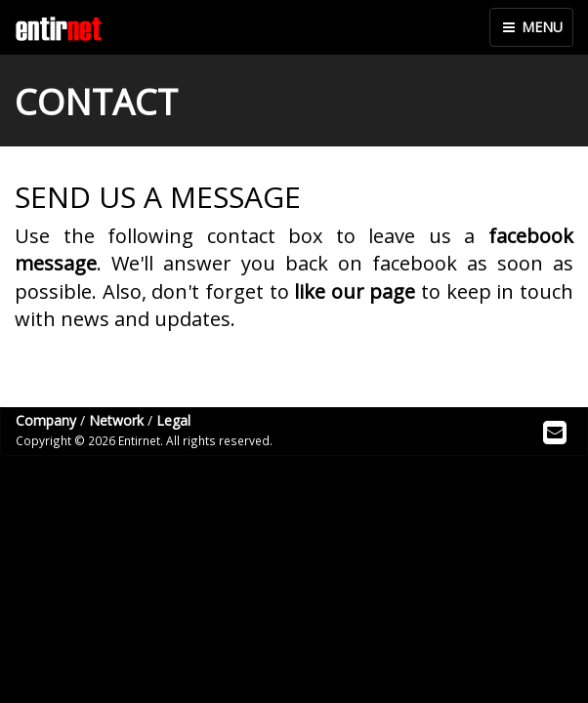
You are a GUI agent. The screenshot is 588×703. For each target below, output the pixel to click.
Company (46, 420)
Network (116, 420)
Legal (173, 420)
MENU (531, 27)
